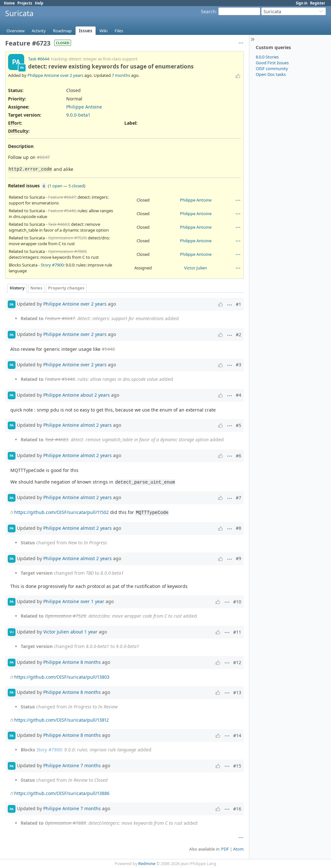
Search (208, 11)
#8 (238, 528)
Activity (39, 31)
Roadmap (62, 31)
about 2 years (95, 395)
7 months (121, 75)
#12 (237, 662)
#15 (237, 766)
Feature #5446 (62, 211)
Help (39, 3)
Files (119, 31)
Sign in (302, 3)
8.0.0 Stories (267, 57)
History (17, 288)
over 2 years (72, 75)
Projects (25, 3)
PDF (225, 849)
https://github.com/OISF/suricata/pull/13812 (62, 720)
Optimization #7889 (67, 251)
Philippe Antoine (43, 75)
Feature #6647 (62, 197)
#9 (238, 558)
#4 (238, 395)
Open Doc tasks (271, 74)
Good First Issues (272, 63)
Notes (36, 288)
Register (318, 3)
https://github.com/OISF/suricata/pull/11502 (62, 512)
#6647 (43, 157)
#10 (237, 602)
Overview (16, 31)
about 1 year (84, 632)
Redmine (147, 864)
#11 (237, 632)
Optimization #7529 (67, 238)
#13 (237, 692)
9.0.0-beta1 (78, 115)
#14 (237, 735)
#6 (238, 456)
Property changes (66, 288)
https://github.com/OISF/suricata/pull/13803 (62, 677)
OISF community (272, 68)
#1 (238, 304)
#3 (238, 365)
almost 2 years (96, 425)
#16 (237, 809)
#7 (238, 498)
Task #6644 (39, 59)
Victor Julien (196, 268)
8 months (91, 662)
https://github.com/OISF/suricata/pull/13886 (62, 793)
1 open (56, 186)
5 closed (76, 186)
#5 (238, 425)
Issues (86, 31)
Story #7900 (52, 265)
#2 (238, 335)
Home (9, 3)
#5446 (108, 349)
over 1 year (92, 601)
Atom (238, 849)
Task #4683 (59, 224)
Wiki (103, 31)
